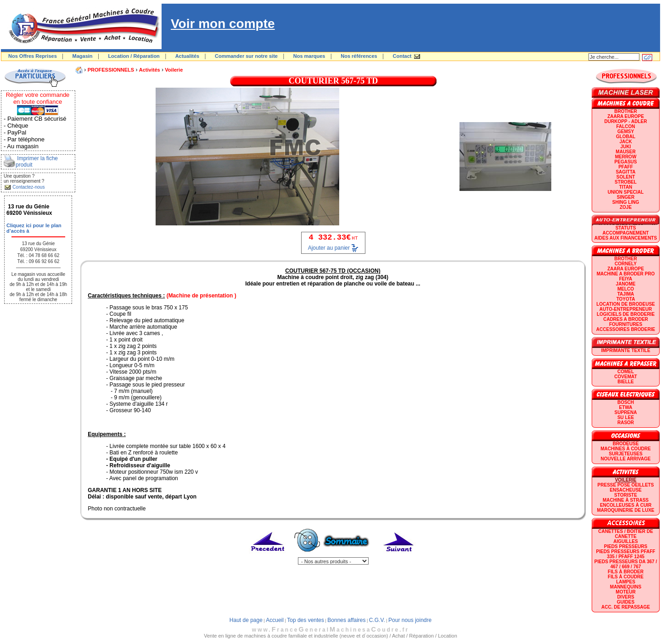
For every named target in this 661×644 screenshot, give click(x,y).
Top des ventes (305, 620)
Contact (402, 56)
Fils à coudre (626, 577)
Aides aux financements (626, 238)
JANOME (626, 284)
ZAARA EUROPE (626, 116)
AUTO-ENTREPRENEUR (626, 309)
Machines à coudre (625, 449)
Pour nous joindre (410, 620)
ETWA (626, 407)
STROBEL (626, 182)
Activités (150, 70)
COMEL (626, 372)
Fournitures (626, 324)
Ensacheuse (625, 490)
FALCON (625, 126)
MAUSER (625, 152)
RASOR (626, 423)
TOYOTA (626, 299)
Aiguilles (625, 541)
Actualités (188, 56)
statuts (626, 228)
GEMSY (626, 132)
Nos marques (309, 56)
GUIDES (626, 602)
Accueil (275, 620)
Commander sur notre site (246, 56)
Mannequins (626, 587)
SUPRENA (626, 412)
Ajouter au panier (329, 248)
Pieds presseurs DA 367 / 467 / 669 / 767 (626, 564)
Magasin (83, 56)
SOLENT (626, 177)
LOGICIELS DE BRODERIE (626, 314)
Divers (625, 597)
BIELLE (626, 382)
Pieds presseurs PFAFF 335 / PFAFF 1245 (626, 554)
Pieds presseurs (626, 546)
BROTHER (625, 111)
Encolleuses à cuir (626, 505)
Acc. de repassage (626, 607)
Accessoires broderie (626, 329)
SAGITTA (625, 172)
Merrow (626, 157)
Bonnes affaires (346, 620)
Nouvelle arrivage (626, 459)
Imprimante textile (625, 350)
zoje (626, 207)
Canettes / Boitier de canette (625, 534)
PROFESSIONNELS (111, 70)
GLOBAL (626, 137)
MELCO (626, 289)
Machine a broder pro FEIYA (626, 276)
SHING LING (626, 202)
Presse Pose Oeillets (626, 485)
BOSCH (626, 402)
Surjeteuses (625, 454)
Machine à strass (626, 500)
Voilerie (174, 70)
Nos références (359, 56)
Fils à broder (626, 572)
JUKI (626, 147)
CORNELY (626, 264)
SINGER (626, 197)
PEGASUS (626, 162)
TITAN (626, 187)
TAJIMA (626, 294)
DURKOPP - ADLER (626, 121)
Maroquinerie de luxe (625, 510)
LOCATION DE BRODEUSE (626, 304)
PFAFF (626, 167)
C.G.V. (377, 620)
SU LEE (626, 417)
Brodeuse (626, 444)
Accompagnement (626, 233)
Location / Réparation (134, 56)
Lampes (626, 582)
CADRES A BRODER (626, 319)
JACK (625, 142)
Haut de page (246, 620)
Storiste (626, 495)
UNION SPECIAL (626, 192)
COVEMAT (625, 377)
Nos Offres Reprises (33, 56)
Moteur (625, 592)
